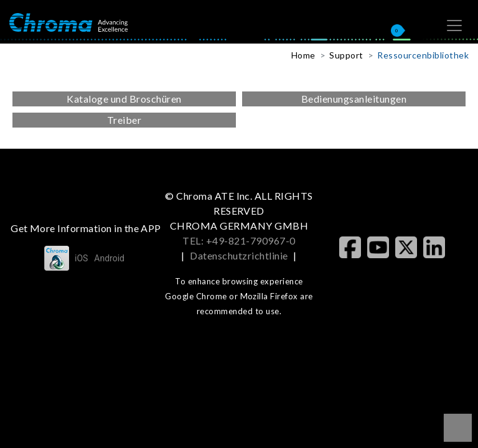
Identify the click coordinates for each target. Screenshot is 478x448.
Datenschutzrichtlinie (239, 255)
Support (346, 55)
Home (303, 55)
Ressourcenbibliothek (423, 55)
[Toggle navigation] (454, 26)
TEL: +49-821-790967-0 (239, 240)
